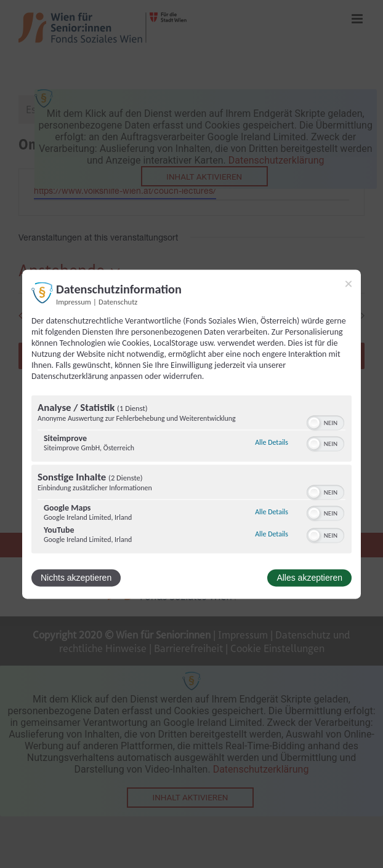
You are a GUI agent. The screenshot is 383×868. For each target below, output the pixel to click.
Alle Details (272, 443)
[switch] (325, 421)
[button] (314, 423)
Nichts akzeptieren (76, 578)
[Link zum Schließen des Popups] (349, 284)
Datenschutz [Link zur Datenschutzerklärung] (118, 302)
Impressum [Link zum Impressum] (74, 302)
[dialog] (191, 434)
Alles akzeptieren (309, 578)
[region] (191, 476)
